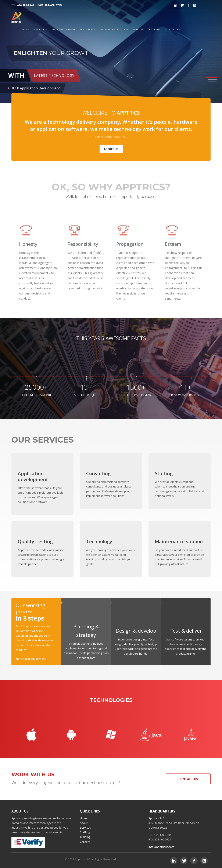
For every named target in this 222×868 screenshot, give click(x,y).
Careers (85, 842)
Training (85, 837)
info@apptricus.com (161, 847)
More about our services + (32, 659)
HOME (25, 29)
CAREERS (155, 29)
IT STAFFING (87, 29)
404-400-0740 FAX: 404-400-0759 (39, 5)
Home (84, 818)
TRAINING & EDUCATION (114, 29)
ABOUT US (40, 29)
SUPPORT (139, 29)
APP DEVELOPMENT (63, 29)
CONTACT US (173, 29)
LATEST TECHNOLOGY (54, 75)
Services (85, 828)
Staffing (85, 832)
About (84, 823)
